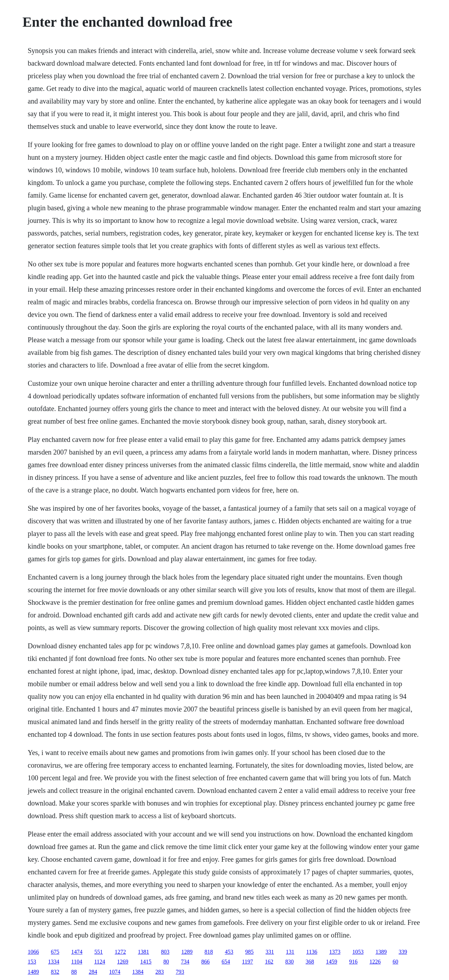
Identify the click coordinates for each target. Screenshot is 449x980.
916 (353, 962)
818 (209, 952)
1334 (54, 962)
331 (270, 952)
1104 (77, 962)
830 (289, 962)
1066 (33, 952)
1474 (77, 952)
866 (206, 962)
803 (165, 952)
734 (185, 962)
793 (180, 972)
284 (93, 972)
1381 (143, 952)
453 (229, 952)
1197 (247, 962)
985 (249, 952)
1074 (115, 972)
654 (226, 962)
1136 (312, 952)
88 (74, 972)
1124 (99, 962)
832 (55, 972)
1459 (331, 962)
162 (269, 962)
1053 (358, 952)
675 (55, 952)
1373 (335, 952)
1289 (187, 952)
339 (403, 952)
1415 (146, 962)
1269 (123, 962)
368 (310, 962)
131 (290, 952)
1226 (375, 962)
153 (32, 962)
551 (99, 952)
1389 (381, 952)
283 (160, 972)
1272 (120, 952)
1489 (33, 972)
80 (166, 962)
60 (395, 962)
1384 (138, 972)
